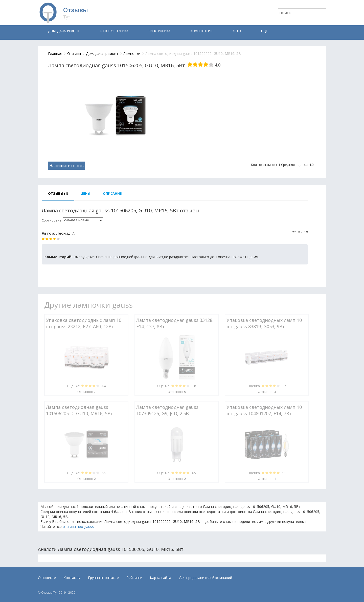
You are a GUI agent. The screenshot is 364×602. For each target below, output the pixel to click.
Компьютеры (201, 31)
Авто (237, 31)
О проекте (47, 578)
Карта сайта (161, 578)
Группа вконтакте (103, 578)
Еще (264, 31)
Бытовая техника (114, 31)
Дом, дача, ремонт (64, 31)
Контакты (72, 578)
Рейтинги (134, 578)
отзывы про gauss (78, 527)
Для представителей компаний (205, 578)
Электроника (160, 31)
